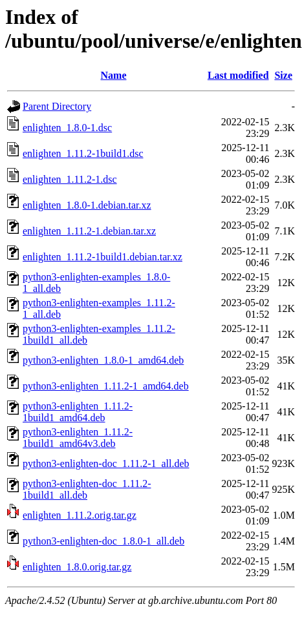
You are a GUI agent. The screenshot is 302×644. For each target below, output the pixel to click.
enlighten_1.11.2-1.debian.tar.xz (89, 231)
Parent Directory (57, 106)
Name (114, 75)
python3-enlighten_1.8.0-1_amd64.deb (103, 360)
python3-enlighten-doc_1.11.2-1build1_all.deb (87, 489)
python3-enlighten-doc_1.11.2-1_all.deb (106, 463)
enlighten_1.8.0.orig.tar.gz (77, 567)
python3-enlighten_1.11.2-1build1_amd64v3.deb (78, 438)
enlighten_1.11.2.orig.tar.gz (80, 515)
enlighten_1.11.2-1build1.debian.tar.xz (102, 257)
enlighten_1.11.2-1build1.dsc (83, 153)
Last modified (238, 75)
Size (283, 75)
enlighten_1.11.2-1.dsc (70, 179)
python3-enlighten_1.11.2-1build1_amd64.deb (78, 412)
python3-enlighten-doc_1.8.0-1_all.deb (103, 541)
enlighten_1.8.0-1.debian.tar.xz (87, 205)
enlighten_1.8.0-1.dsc (67, 128)
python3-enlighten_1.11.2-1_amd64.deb (106, 386)
